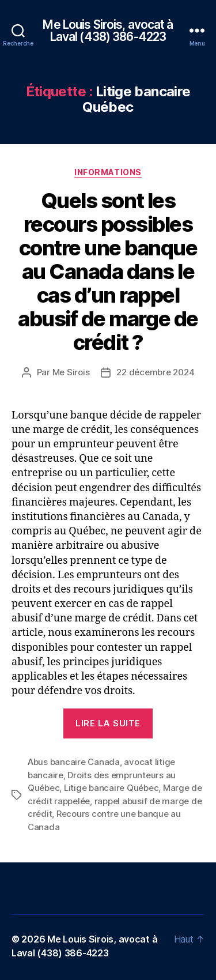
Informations (108, 172)
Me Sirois (71, 372)
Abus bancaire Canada (74, 762)
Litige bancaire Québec (111, 788)
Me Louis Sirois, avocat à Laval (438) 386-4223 (108, 31)
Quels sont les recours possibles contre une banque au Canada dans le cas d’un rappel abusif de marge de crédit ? (108, 272)
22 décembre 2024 (155, 372)
